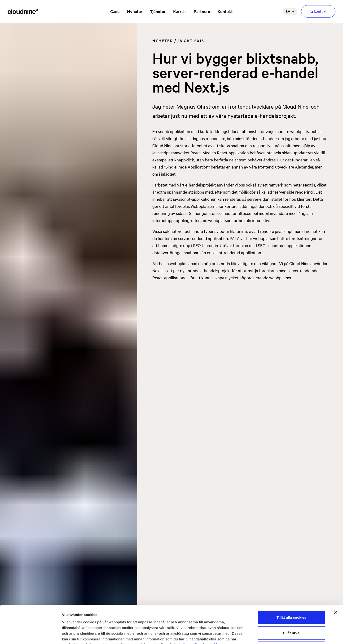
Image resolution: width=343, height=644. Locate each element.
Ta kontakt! (318, 11)
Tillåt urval (291, 597)
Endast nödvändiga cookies (292, 613)
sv (290, 11)
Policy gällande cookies (200, 609)
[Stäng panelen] (336, 577)
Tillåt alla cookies (291, 582)
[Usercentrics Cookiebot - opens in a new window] (31, 635)
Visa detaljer (257, 635)
